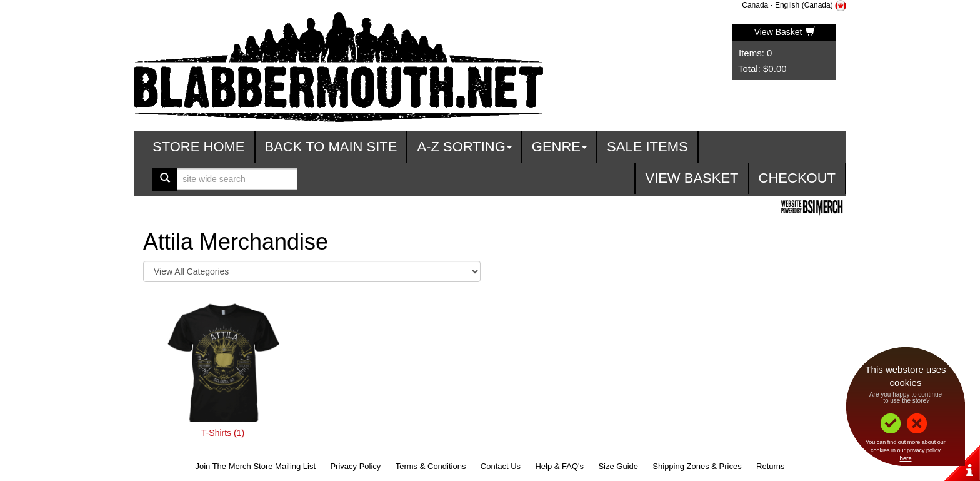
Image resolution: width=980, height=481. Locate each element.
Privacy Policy (355, 466)
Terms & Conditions (431, 466)
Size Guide (618, 466)
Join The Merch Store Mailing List (255, 466)
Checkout (797, 178)
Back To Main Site (331, 147)
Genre (559, 147)
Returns (771, 466)
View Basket (785, 32)
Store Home (199, 147)
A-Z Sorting (464, 147)
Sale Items (647, 147)
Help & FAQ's (559, 466)
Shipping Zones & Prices (697, 466)
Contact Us (501, 466)
